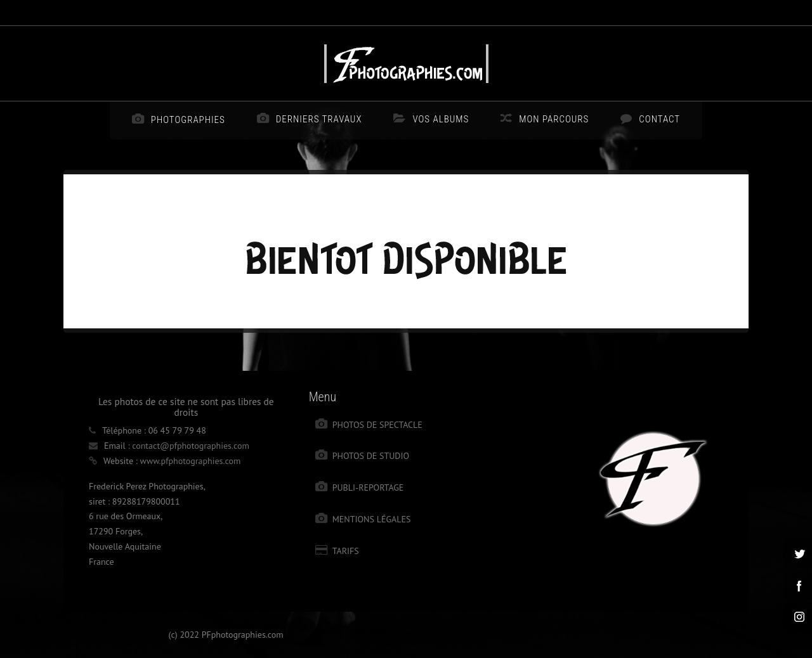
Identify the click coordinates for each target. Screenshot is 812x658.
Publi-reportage (368, 487)
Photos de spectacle (377, 425)
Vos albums (441, 119)
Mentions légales (372, 519)
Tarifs (346, 551)
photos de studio (371, 456)
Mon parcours (554, 119)
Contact (659, 119)
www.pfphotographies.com (191, 461)
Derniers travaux (319, 119)
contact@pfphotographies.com (191, 446)
